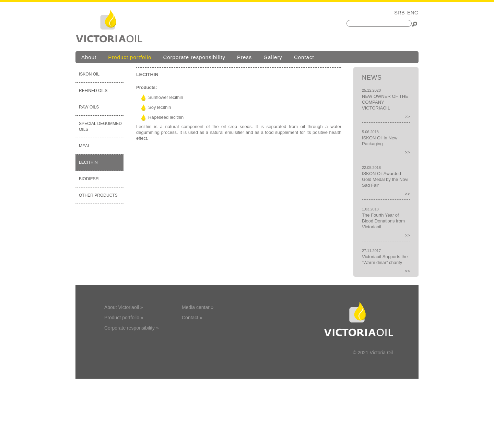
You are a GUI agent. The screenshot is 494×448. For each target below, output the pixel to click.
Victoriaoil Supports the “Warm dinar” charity (385, 260)
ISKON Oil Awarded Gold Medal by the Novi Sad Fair (385, 179)
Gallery (273, 57)
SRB (399, 13)
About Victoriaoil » (124, 307)
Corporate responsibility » (132, 328)
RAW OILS (89, 107)
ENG (413, 13)
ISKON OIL (89, 74)
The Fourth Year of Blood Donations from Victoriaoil (383, 221)
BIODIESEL (90, 179)
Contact (304, 57)
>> (407, 117)
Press (244, 57)
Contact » (192, 318)
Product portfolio (130, 57)
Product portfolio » (124, 318)
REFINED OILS (93, 91)
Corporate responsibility (194, 57)
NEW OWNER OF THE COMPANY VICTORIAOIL (385, 102)
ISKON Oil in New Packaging (380, 141)
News (372, 78)
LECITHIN (88, 162)
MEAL (85, 146)
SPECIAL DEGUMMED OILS (100, 127)
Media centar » (198, 307)
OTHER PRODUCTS (98, 195)
